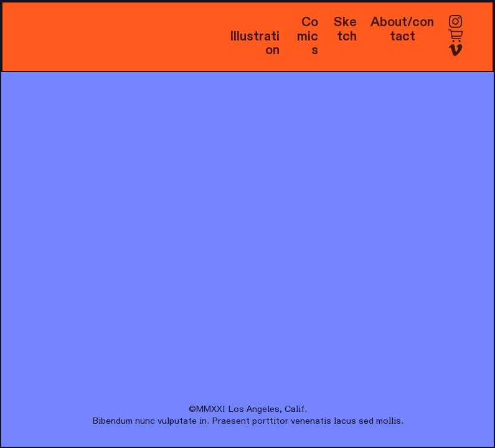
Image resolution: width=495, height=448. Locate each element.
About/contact (402, 29)
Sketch (345, 29)
